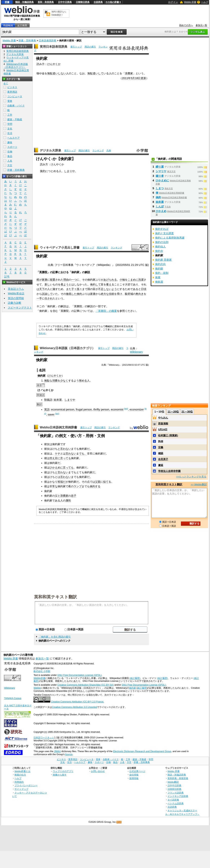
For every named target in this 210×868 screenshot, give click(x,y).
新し (47, 284)
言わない (71, 454)
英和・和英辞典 (46, 2)
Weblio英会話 (16, 293)
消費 (55, 381)
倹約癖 (159, 269)
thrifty (97, 409)
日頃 (144, 289)
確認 (161, 453)
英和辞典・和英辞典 (178, 778)
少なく (64, 381)
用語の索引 (90, 47)
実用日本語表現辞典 (54, 47)
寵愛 (53, 280)
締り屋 (160, 167)
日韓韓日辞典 (83, 2)
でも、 (83, 454)
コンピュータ (15, 96)
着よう (65, 284)
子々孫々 (77, 289)
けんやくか (54, 64)
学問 (10, 124)
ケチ (58, 454)
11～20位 (173, 412)
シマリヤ (161, 171)
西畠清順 (163, 424)
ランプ (78, 486)
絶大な (105, 294)
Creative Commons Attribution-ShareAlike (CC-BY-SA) (86, 685)
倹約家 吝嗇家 (164, 260)
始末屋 (58, 400)
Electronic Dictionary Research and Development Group (142, 751)
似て (106, 482)
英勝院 (43, 272)
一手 (39, 298)
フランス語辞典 (176, 793)
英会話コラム (16, 289)
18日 (138, 78)
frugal (79, 409)
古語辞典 (98, 2)
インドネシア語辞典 (178, 796)
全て (6, 84)
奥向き (140, 294)
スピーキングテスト (20, 308)
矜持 (161, 441)
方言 (10, 165)
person (70, 409)
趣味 (10, 142)
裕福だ (62, 482)
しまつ (160, 188)
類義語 (48, 400)
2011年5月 (128, 78)
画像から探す (60, 775)
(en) (126, 409)
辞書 (7, 2)
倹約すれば (162, 229)
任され (49, 298)
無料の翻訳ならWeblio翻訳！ (59, 13)
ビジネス (12, 87)
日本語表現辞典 (48, 41)
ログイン (173, 2)
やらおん (163, 418)
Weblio (37, 688)
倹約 (43, 171)
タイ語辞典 (173, 800)
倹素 (158, 277)
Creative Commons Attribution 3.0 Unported (74, 707)
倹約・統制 (162, 273)
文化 (10, 129)
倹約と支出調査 (164, 233)
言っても (66, 458)
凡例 (109, 151)
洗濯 (141, 280)
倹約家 (133, 688)
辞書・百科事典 (27, 41)
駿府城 (129, 294)
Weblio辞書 (39, 678)
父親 (98, 482)
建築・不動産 (15, 119)
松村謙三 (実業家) (168, 435)
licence (69, 754)
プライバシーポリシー (26, 785)
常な (55, 486)
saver (51, 414)
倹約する (95, 486)
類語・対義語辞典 (24, 2)
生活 (10, 133)
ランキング (98, 151)
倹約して (95, 284)
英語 (47, 409)
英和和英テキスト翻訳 (55, 597)
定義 (161, 447)
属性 (68, 500)
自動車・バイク (16, 106)
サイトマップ (21, 789)
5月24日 (163, 429)
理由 (66, 280)
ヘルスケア (13, 138)
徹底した (71, 294)
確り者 (160, 176)
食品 (10, 156)
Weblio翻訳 (173, 782)
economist (117, 409)
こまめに (133, 280)
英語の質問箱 (16, 298)
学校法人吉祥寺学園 (169, 471)
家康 (45, 280)
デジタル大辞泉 (50, 150)
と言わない (64, 449)
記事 (55, 272)
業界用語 (12, 92)
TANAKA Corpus (13, 698)
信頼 (112, 294)
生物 (10, 152)
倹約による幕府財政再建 (170, 238)
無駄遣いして (95, 73)
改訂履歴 (142, 688)
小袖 (122, 280)
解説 (87, 272)
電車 (10, 101)
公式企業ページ (137, 771)
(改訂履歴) (135, 678)
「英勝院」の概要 (106, 311)
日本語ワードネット (44, 738)
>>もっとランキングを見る (191, 477)
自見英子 (163, 459)
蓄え (109, 284)
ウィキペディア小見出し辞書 (60, 248)
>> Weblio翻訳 (199, 484)
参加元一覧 (201, 25)
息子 (74, 496)
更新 (143, 78)
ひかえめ (161, 211)
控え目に (55, 458)
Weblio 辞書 (190, 2)
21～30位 (187, 412)
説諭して (47, 294)
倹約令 (159, 251)
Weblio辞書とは (22, 771)
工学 (10, 115)
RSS (119, 822)
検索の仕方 (20, 775)
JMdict (57, 751)
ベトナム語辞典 (176, 803)
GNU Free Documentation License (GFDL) (79, 675)
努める (83, 381)
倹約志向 (160, 264)
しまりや (69, 171)
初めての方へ (186, 25)
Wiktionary (136, 352)
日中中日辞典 (65, 2)
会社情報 (134, 775)
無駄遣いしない (57, 73)
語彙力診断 (15, 303)
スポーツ (12, 147)
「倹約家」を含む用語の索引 (55, 637)
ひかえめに (56, 468)
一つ (74, 280)
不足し (102, 289)
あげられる (110, 280)
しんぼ (160, 206)
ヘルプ (205, 2)
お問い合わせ (98, 771)
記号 (7, 277)
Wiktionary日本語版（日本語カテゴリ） (67, 348)
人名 (10, 161)
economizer (137, 409)
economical (58, 409)
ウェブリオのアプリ (63, 771)
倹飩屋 (159, 282)
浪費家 (129, 73)
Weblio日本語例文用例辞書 (59, 427)
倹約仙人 (160, 246)
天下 (42, 289)
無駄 (47, 381)
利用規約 (19, 782)
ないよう (112, 289)
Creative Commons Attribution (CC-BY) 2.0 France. (78, 702)
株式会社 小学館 (42, 671)
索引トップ (76, 47)
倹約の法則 (162, 242)
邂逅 (161, 465)
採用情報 (134, 778)
